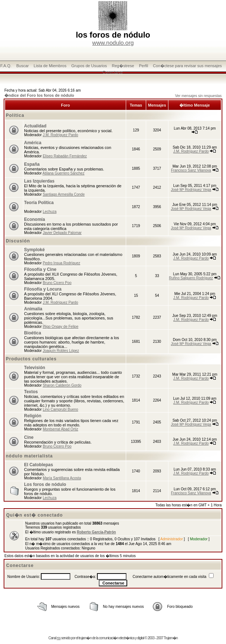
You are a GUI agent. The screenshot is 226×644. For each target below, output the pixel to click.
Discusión (18, 241)
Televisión (35, 368)
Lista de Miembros (50, 66)
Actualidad (35, 126)
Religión (33, 416)
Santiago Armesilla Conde (64, 194)
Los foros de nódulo (45, 484)
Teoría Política (39, 203)
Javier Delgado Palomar (62, 233)
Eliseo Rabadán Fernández (65, 156)
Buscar (23, 66)
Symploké (34, 250)
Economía (34, 219)
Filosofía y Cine (40, 269)
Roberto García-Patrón (96, 532)
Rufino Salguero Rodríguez (191, 278)
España (32, 164)
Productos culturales (31, 359)
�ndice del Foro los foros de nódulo (39, 95)
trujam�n (85, 638)
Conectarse (113, 72)
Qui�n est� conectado (34, 515)
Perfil (143, 66)
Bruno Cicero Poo (57, 283)
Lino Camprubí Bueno (60, 409)
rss (59, 638)
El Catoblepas (38, 465)
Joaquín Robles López (61, 351)
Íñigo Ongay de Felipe (61, 327)
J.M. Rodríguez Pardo (60, 135)
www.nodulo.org (113, 43)
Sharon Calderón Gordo (62, 385)
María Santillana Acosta (62, 478)
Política (15, 115)
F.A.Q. (6, 66)
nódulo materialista (29, 456)
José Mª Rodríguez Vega (191, 190)
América (33, 143)
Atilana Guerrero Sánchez (64, 173)
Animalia (33, 309)
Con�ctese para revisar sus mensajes (188, 66)
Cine (29, 437)
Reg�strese (123, 66)
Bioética (33, 333)
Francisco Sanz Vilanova (191, 170)
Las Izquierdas (39, 181)
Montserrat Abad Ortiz (60, 429)
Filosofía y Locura (43, 289)
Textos (31, 392)
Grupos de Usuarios (89, 66)
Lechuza (50, 212)
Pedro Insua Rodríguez (61, 263)
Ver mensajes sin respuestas (198, 96)
